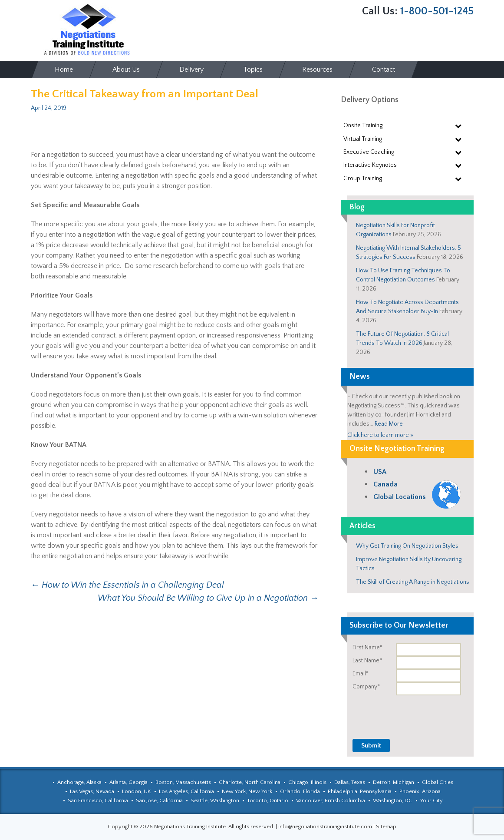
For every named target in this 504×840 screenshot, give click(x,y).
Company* (366, 687)
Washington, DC (393, 800)
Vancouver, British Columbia (331, 800)
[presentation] (408, 712)
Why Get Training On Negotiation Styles (407, 546)
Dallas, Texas (350, 782)
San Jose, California (159, 800)
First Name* (367, 648)
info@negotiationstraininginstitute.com (325, 827)
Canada (385, 484)
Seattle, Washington (215, 800)
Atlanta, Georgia (128, 782)
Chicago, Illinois (307, 782)
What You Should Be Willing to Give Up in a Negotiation (208, 598)
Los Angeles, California (186, 791)
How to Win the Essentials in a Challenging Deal (127, 585)
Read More (389, 424)
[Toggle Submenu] (458, 126)
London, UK (137, 791)
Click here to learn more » (380, 435)
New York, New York (247, 791)
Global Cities (438, 782)
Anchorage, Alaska (79, 782)
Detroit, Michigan (394, 782)
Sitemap (386, 827)
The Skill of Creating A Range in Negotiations (413, 582)
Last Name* (367, 661)
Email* (361, 674)
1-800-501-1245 (437, 11)
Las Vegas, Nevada (92, 791)
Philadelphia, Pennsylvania (360, 791)
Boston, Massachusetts (183, 782)
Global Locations (399, 497)
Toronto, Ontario (268, 800)
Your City (432, 800)
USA (380, 472)
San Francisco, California (98, 800)
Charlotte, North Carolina (250, 782)
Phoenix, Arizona (420, 791)
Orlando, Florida (300, 791)
